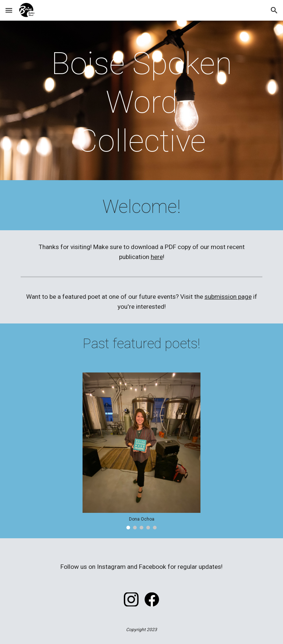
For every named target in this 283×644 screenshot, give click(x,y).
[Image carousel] (141, 451)
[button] (9, 10)
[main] (141, 102)
